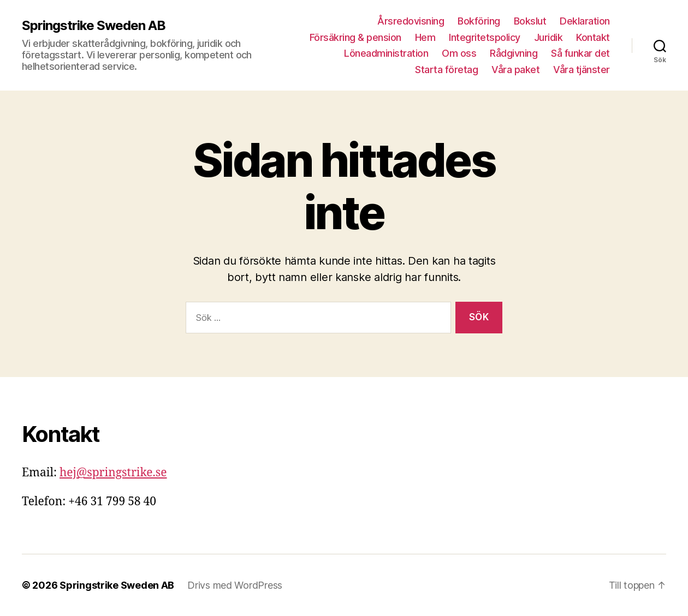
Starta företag (446, 70)
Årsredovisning (411, 21)
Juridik (548, 37)
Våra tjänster (582, 70)
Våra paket (515, 70)
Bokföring (479, 21)
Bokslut (530, 21)
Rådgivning (514, 53)
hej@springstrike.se (113, 473)
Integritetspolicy (485, 37)
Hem (425, 37)
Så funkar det (580, 53)
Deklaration (585, 21)
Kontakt (593, 37)
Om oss (459, 53)
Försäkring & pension (355, 37)
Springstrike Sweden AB (94, 26)
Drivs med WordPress (235, 585)
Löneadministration (386, 53)
